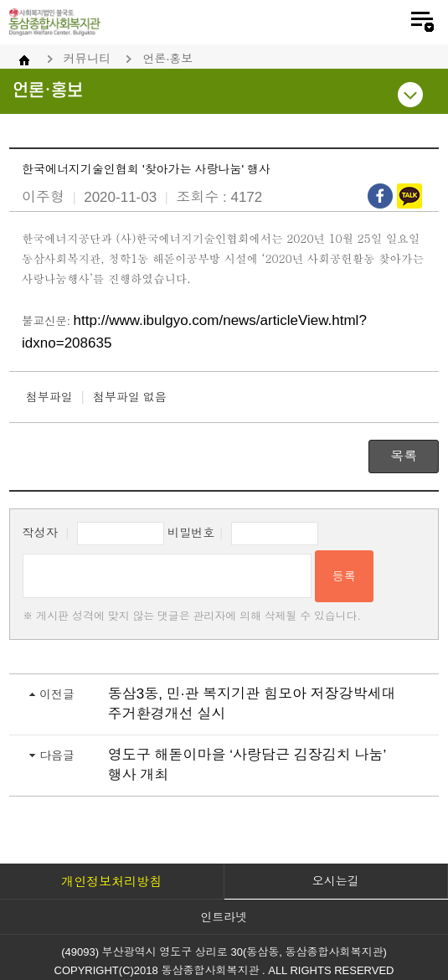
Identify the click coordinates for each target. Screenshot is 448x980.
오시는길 (336, 881)
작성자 (40, 533)
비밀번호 (191, 533)
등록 (344, 576)
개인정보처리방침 (111, 882)
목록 (404, 456)
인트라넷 (224, 917)
